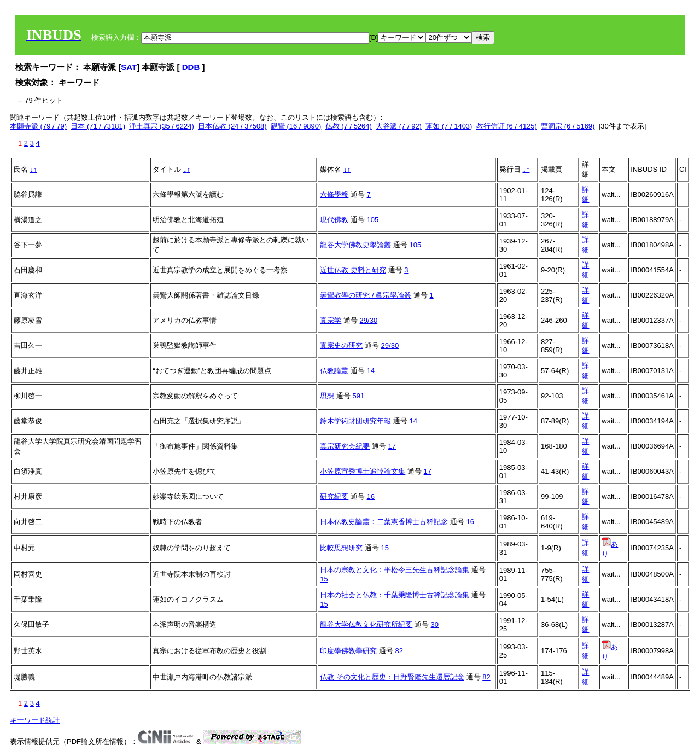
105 (373, 220)
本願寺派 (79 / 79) (38, 126)
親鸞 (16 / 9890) (296, 126)
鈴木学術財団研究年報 (355, 421)
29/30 (369, 320)
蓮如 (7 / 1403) (449, 126)
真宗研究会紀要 (345, 446)
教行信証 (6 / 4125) (507, 126)
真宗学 (331, 320)
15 (385, 548)
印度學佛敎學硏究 (348, 651)
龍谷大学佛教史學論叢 (355, 245)
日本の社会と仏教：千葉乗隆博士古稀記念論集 (395, 595)
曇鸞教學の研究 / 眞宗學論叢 (366, 295)
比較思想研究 (341, 548)
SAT (129, 67)
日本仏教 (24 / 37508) (232, 126)
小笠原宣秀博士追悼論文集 (363, 471)
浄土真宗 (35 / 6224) (162, 126)
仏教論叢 (334, 371)
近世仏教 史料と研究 (353, 270)
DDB (192, 67)
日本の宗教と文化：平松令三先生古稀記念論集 (395, 570)
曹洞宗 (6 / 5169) (568, 126)
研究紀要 (334, 496)
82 (399, 651)
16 (371, 496)
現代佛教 (334, 220)
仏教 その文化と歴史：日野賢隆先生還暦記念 (392, 677)
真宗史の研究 (341, 345)
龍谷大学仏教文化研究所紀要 (366, 624)
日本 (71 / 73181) (98, 126)
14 (371, 371)
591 (359, 396)
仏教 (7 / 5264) (349, 126)
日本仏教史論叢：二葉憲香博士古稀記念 (384, 522)
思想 (327, 396)
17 (392, 446)
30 (435, 624)
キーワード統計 (35, 720)
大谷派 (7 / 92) (399, 126)
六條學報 (334, 194)
